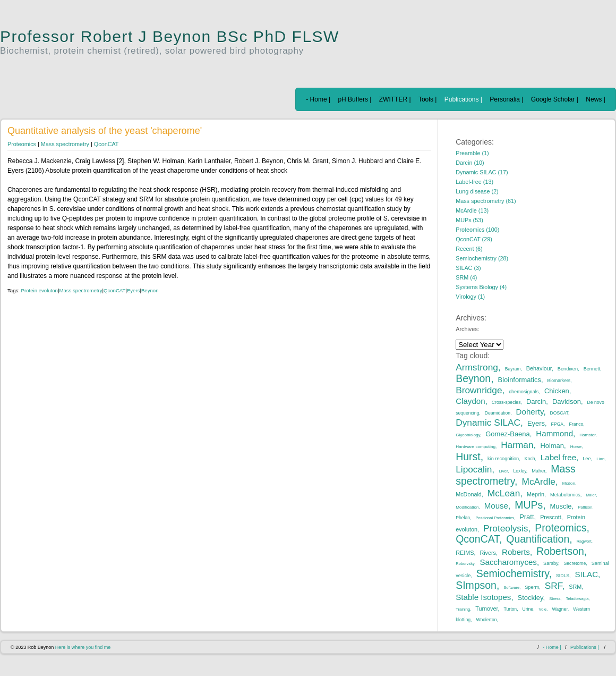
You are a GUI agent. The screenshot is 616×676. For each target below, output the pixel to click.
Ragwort (584, 541)
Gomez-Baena (508, 434)
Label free (558, 457)
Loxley (520, 471)
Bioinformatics (520, 380)
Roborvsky (465, 564)
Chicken (557, 391)
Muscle (561, 506)
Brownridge (479, 390)
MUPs (529, 505)
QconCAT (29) (474, 239)
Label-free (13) (474, 182)
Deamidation (498, 413)
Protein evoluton (40, 290)
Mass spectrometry (65, 144)
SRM (575, 587)
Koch (530, 459)
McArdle (539, 481)
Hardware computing (476, 447)
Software (511, 588)
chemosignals (524, 392)
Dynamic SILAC (488, 422)
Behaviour (539, 368)
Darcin (536, 402)
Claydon (470, 401)
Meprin (536, 494)
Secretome (575, 563)
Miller (591, 495)
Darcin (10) (470, 163)
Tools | (427, 99)
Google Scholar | (555, 99)
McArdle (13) (472, 210)
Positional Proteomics (495, 518)
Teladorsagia (577, 599)
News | (595, 99)
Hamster (587, 435)
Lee (587, 459)
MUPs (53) (469, 220)
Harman (517, 445)
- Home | (318, 99)
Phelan (463, 518)
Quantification (538, 539)
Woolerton (486, 620)
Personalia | (506, 99)
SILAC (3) (468, 268)
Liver (503, 471)
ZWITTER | (395, 99)
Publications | (463, 99)
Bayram (513, 369)
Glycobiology (468, 435)
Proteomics (22, 144)
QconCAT (106, 144)
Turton (511, 609)
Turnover (486, 609)
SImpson (476, 585)
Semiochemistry (513, 573)
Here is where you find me (83, 647)
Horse (576, 447)
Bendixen (568, 369)
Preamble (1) (472, 153)
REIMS (465, 553)
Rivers (488, 553)
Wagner (559, 609)
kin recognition (503, 459)
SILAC (586, 574)
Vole (543, 609)
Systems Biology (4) (481, 287)
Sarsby (551, 563)
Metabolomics (565, 495)
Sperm (532, 587)
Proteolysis (506, 528)
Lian (600, 459)
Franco (576, 424)
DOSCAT (559, 413)
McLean (504, 493)
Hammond (554, 433)
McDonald (469, 494)
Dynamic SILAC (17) (482, 172)
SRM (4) (466, 277)
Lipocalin (474, 469)
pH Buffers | (354, 99)
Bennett (592, 369)
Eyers (134, 290)
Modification (467, 507)
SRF (554, 586)
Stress (555, 599)
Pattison (585, 507)
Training (463, 609)
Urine (528, 609)
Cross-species (506, 402)
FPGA (557, 424)
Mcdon (569, 483)
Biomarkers (559, 381)
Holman (552, 446)
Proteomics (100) (477, 230)
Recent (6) (469, 249)
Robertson (560, 551)
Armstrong (477, 367)
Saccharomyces (508, 562)
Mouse (496, 506)
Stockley (531, 598)
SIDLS (563, 576)
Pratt (527, 517)
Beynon (150, 290)
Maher (538, 471)
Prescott (551, 517)
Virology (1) (470, 297)
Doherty (530, 412)
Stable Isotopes (483, 597)
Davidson (567, 402)
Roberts (516, 552)
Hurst (468, 457)
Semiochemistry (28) (482, 258)
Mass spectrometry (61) (486, 201)
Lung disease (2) (477, 191)
